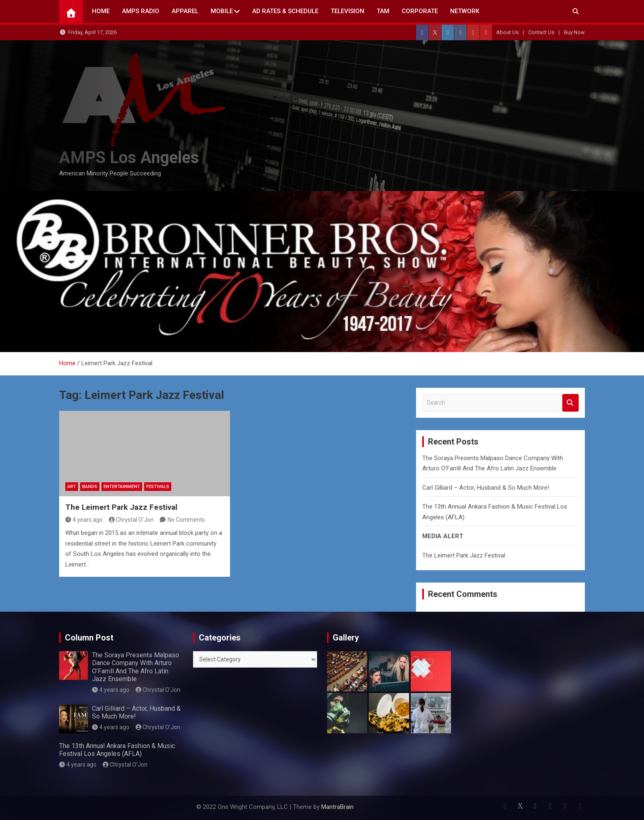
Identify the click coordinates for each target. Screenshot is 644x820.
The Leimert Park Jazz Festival (121, 507)
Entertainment (122, 487)
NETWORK (465, 11)
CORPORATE (420, 11)
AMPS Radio (141, 11)
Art (72, 487)
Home (101, 11)
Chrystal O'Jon (131, 520)
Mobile (222, 11)
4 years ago (84, 520)
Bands (90, 487)
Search (570, 403)
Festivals (158, 487)
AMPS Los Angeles (129, 158)
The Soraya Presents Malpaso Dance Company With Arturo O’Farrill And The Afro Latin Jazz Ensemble (136, 667)
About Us (507, 32)
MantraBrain (337, 807)
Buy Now (574, 32)
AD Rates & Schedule (285, 11)
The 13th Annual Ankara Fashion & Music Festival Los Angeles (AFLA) (117, 750)
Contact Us (541, 32)
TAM (383, 11)
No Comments (186, 520)
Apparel (185, 11)
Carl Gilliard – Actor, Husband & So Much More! (486, 488)
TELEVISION (347, 11)
